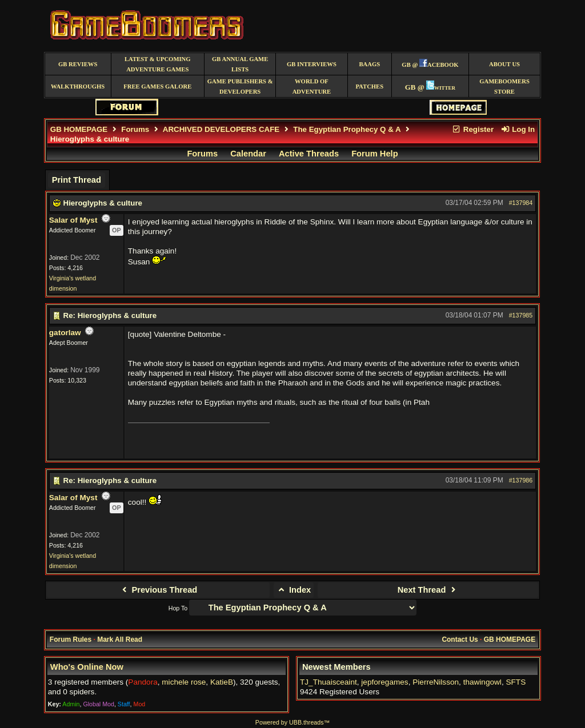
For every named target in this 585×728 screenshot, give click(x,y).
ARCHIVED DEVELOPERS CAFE (221, 129)
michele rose (184, 682)
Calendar (248, 154)
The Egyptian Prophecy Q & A (347, 129)
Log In (518, 129)
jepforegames (384, 682)
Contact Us (460, 639)
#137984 (521, 203)
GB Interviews (312, 64)
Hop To (178, 608)
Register (472, 129)
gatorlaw (65, 333)
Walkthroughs (78, 87)
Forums (135, 129)
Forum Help (374, 154)
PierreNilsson (436, 682)
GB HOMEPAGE (79, 129)
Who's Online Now (87, 667)
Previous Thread (158, 590)
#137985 (521, 315)
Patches (369, 87)
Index (294, 590)
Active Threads (309, 154)
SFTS (516, 682)
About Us (504, 64)
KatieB (222, 682)
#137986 (521, 480)
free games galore (157, 87)
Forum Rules (71, 639)
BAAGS (369, 64)
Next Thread (428, 590)
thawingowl (482, 682)
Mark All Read (120, 639)
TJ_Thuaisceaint (328, 682)
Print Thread (77, 180)
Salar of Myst (73, 220)
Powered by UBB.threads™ (292, 722)
